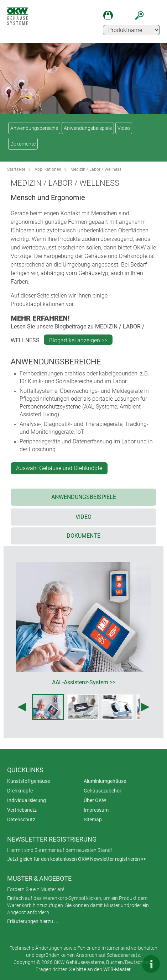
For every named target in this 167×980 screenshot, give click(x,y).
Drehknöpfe (20, 791)
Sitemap (93, 820)
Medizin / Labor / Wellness (96, 169)
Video (124, 128)
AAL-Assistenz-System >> (84, 682)
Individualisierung (27, 800)
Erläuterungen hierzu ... (33, 921)
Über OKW (95, 800)
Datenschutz (21, 820)
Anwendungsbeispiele (88, 128)
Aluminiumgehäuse (105, 781)
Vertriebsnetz (22, 810)
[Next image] (145, 707)
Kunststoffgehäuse (28, 781)
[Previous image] (22, 707)
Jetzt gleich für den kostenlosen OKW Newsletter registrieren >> (77, 859)
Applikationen (48, 169)
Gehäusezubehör (103, 791)
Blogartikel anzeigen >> (78, 340)
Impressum (96, 810)
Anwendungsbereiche (34, 128)
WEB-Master (117, 969)
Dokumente (23, 144)
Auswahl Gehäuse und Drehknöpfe (59, 468)
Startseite (16, 169)
